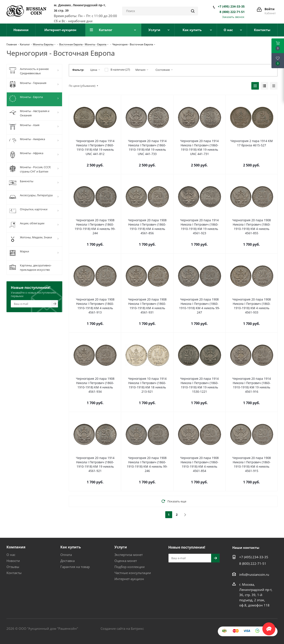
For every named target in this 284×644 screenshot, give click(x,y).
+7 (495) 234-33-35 (231, 6)
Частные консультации (133, 573)
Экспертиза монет (129, 555)
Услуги (121, 547)
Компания (16, 547)
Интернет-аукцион (129, 579)
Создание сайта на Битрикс (122, 628)
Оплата (66, 555)
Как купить (71, 547)
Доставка (67, 561)
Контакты (14, 573)
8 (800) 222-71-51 (232, 12)
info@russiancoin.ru (254, 574)
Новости (13, 561)
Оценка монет (126, 561)
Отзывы (13, 567)
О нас (11, 555)
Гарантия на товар (75, 567)
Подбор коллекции (130, 567)
